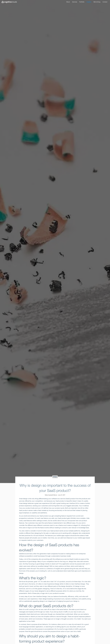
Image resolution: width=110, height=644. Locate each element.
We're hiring (97, 2)
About (68, 2)
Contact (105, 2)
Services (75, 2)
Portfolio (82, 2)
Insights (89, 2)
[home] (9, 2)
